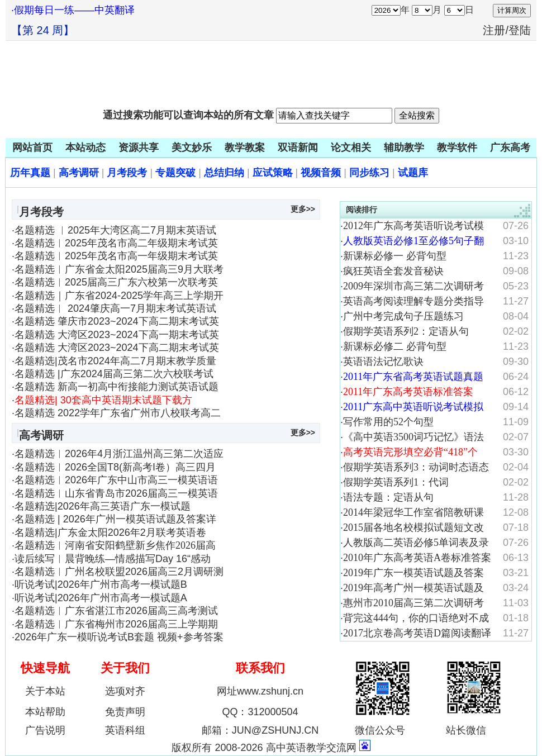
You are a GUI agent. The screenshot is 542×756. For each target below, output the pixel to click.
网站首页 (32, 148)
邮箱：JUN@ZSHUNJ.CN (260, 730)
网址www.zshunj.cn (260, 691)
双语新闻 (298, 148)
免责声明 (125, 712)
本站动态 (85, 148)
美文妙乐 (192, 148)
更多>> (303, 209)
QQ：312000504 (260, 712)
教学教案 (245, 148)
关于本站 (45, 691)
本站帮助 (45, 712)
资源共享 (139, 148)
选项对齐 (125, 691)
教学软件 (457, 148)
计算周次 (512, 10)
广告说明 (45, 730)
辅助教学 (404, 148)
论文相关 (351, 148)
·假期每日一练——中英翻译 (73, 10)
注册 (494, 30)
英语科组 (125, 730)
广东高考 (510, 148)
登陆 (520, 30)
